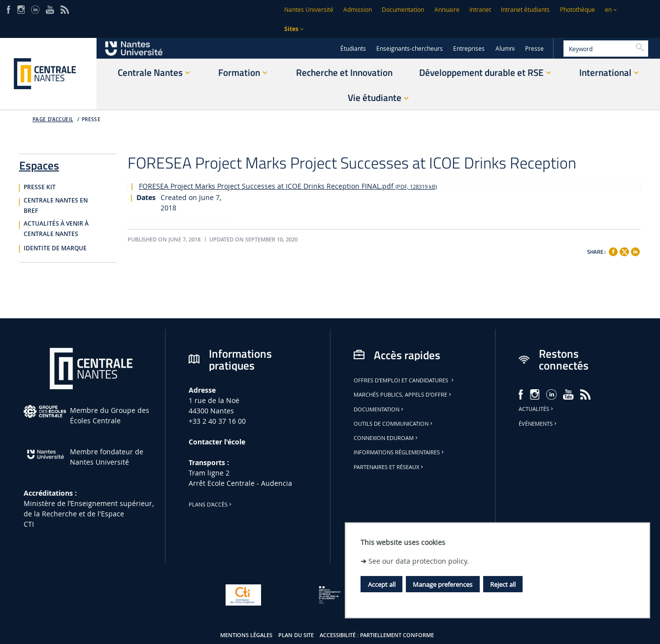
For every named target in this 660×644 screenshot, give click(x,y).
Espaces (39, 164)
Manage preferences (443, 584)
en (608, 10)
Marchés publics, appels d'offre (403, 395)
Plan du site (296, 635)
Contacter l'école (217, 442)
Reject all (503, 584)
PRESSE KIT (40, 187)
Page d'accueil (53, 119)
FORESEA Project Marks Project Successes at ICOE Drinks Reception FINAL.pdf (288, 186)
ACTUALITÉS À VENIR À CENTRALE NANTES (56, 229)
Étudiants (353, 49)
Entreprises (469, 49)
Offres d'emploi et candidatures (404, 380)
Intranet (480, 10)
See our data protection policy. (419, 561)
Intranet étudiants (525, 10)
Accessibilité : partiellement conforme (377, 635)
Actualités (537, 409)
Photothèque (577, 10)
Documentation (403, 10)
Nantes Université (309, 10)
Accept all (382, 584)
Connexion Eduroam (386, 438)
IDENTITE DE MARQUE (55, 248)
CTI (29, 524)
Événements (538, 424)
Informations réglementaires (399, 452)
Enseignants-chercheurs (410, 49)
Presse (534, 49)
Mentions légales (246, 635)
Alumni (505, 49)
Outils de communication (394, 424)
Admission (358, 10)
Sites (291, 29)
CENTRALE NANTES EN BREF (56, 206)
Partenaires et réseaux (389, 467)
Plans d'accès (211, 505)
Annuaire (447, 10)
